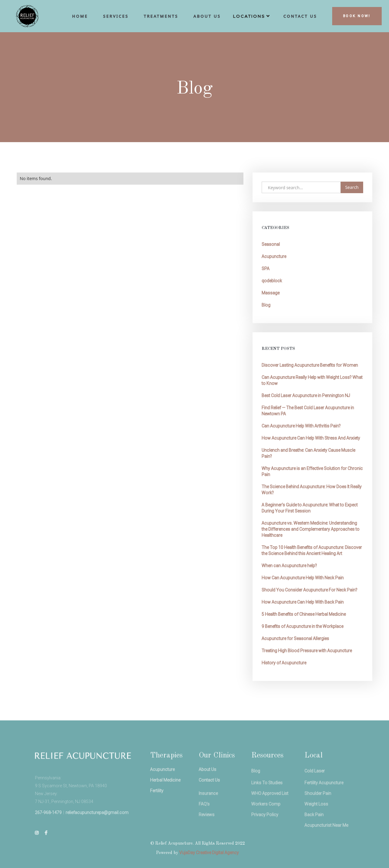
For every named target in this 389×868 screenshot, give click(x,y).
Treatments (161, 16)
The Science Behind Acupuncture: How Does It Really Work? (312, 490)
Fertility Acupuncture (324, 802)
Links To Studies (267, 802)
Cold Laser (315, 788)
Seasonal (271, 244)
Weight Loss (316, 823)
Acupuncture (274, 256)
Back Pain (314, 834)
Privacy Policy (265, 834)
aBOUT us (207, 16)
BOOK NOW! (357, 16)
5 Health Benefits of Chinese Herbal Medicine (304, 614)
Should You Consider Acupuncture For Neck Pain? (310, 590)
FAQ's (204, 823)
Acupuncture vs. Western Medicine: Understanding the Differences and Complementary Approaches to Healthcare (311, 529)
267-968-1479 (48, 830)
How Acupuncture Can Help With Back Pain (303, 602)
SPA (266, 268)
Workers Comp (266, 823)
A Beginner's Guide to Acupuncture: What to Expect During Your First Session (310, 508)
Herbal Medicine (165, 795)
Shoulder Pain (318, 812)
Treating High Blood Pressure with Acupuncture (307, 651)
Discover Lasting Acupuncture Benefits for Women (310, 365)
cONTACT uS (300, 16)
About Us (208, 784)
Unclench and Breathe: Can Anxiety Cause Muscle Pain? (308, 453)
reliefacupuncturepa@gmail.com (97, 830)
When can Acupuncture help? (289, 566)
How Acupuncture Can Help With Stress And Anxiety (311, 438)
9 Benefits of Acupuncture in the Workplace (303, 626)
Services (116, 16)
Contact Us (209, 795)
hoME (80, 16)
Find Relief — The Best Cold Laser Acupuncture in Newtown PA (308, 411)
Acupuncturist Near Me (326, 844)
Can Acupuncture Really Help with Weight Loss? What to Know (312, 380)
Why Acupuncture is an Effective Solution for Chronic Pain (312, 471)
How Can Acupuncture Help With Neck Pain (303, 578)
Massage (271, 293)
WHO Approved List (270, 812)
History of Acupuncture (284, 663)
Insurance (208, 812)
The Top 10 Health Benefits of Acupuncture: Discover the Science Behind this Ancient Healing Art (312, 550)
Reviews (207, 834)
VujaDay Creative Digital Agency (209, 853)
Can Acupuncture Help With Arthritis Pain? (301, 426)
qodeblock (272, 281)
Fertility (157, 806)
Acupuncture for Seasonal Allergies (295, 638)
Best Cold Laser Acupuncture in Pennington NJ (306, 395)
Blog (266, 305)
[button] (252, 18)
